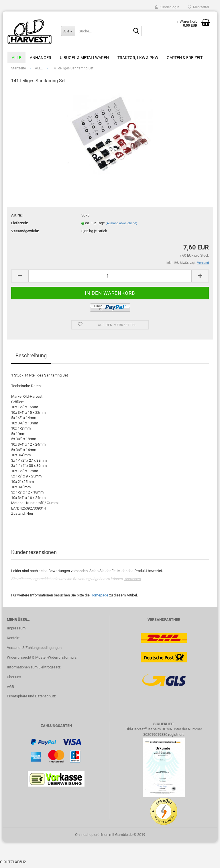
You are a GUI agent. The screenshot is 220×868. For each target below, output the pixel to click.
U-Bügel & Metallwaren (84, 58)
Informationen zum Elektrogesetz (34, 670)
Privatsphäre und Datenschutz (31, 700)
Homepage (99, 599)
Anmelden (132, 582)
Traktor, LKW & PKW (138, 58)
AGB (10, 690)
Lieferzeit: (20, 226)
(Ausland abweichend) (121, 226)
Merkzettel (198, 7)
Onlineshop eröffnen (92, 838)
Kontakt (13, 641)
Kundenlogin (167, 7)
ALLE (16, 58)
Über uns (14, 680)
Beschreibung (31, 359)
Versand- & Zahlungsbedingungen (34, 651)
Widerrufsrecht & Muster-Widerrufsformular (42, 661)
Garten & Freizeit (185, 58)
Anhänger (41, 58)
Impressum (16, 631)
